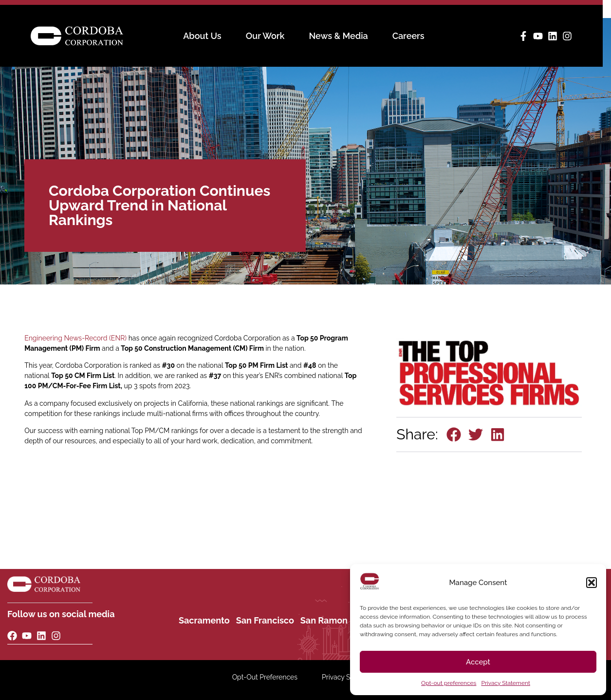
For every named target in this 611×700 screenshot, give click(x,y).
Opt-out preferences (449, 683)
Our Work (269, 36)
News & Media (343, 36)
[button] (592, 583)
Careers (412, 36)
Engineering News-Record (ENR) (75, 338)
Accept (478, 662)
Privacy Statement (505, 683)
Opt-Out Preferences (265, 677)
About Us (206, 36)
